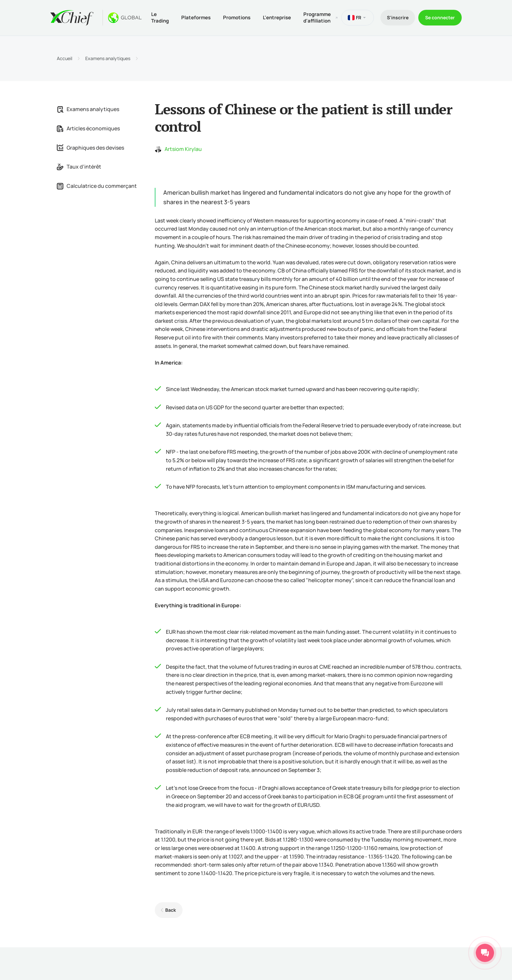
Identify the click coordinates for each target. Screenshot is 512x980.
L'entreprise (277, 17)
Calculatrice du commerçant (97, 186)
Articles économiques (88, 128)
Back (171, 910)
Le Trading (160, 17)
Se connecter (440, 17)
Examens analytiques (108, 58)
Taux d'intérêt (79, 167)
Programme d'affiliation (317, 17)
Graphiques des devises (90, 148)
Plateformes (196, 17)
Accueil (64, 58)
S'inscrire (398, 17)
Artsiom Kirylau (183, 149)
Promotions (237, 17)
